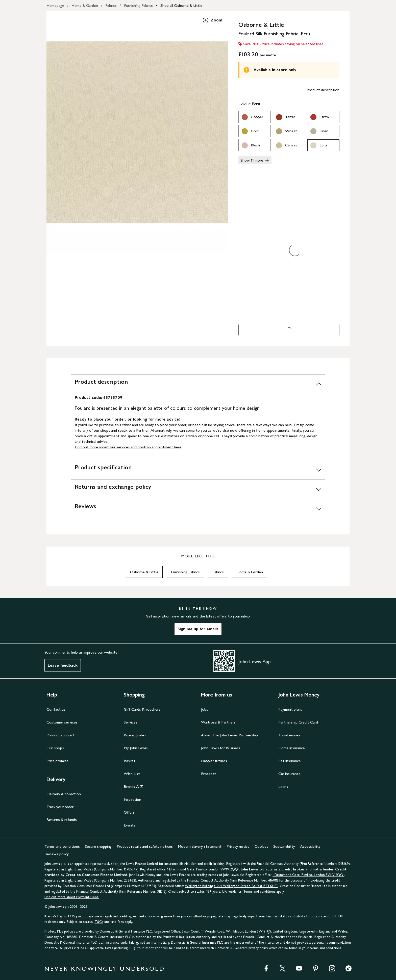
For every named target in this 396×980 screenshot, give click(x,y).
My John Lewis (136, 748)
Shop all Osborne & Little (181, 5)
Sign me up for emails (198, 629)
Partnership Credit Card (298, 722)
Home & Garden (85, 5)
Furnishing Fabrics (138, 5)
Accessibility (310, 846)
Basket (130, 761)
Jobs (205, 709)
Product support (60, 735)
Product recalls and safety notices (145, 846)
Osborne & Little (144, 572)
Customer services (62, 722)
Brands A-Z (133, 786)
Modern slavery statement (200, 846)
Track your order (60, 807)
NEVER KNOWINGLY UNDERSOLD (105, 969)
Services (131, 722)
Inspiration (132, 799)
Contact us (56, 709)
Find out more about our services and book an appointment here (128, 447)
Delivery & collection (64, 794)
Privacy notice (238, 846)
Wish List (132, 774)
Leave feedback (63, 665)
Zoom (212, 20)
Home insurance (292, 748)
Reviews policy (57, 854)
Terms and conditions (62, 846)
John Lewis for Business (221, 748)
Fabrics (111, 5)
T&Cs (99, 922)
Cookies (261, 846)
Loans (283, 786)
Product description (323, 90)
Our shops (55, 748)
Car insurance (289, 774)
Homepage (55, 5)
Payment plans (290, 709)
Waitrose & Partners (218, 722)
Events (130, 825)
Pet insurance (290, 761)
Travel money (289, 735)
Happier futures (214, 761)
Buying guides (135, 735)
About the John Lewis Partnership (229, 735)
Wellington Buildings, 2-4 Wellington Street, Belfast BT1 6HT (231, 886)
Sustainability (284, 846)
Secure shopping (98, 846)
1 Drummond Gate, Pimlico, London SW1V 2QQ (203, 869)
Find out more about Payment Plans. (72, 897)
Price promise (57, 761)
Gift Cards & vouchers (142, 709)
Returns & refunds (62, 820)
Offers (129, 812)
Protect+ (209, 774)
